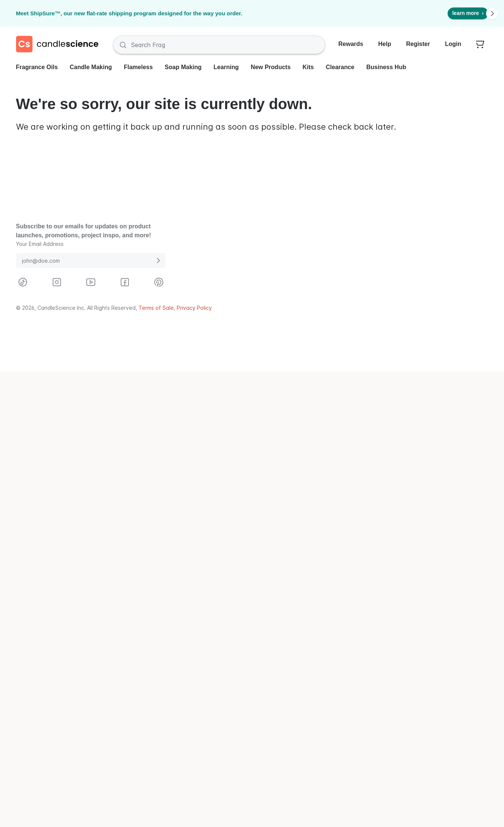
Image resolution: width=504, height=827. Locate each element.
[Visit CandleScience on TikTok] (23, 282)
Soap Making (183, 67)
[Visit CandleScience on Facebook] (125, 282)
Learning (226, 67)
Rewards (351, 44)
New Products (271, 67)
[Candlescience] (60, 45)
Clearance (340, 67)
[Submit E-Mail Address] (158, 260)
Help (385, 44)
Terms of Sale (156, 308)
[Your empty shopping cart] (480, 45)
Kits (308, 67)
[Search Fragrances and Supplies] (219, 45)
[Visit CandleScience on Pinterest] (159, 282)
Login (453, 44)
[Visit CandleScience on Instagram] (57, 282)
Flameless (138, 67)
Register (418, 44)
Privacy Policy (194, 308)
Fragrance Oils (37, 67)
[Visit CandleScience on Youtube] (91, 282)
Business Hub (386, 67)
